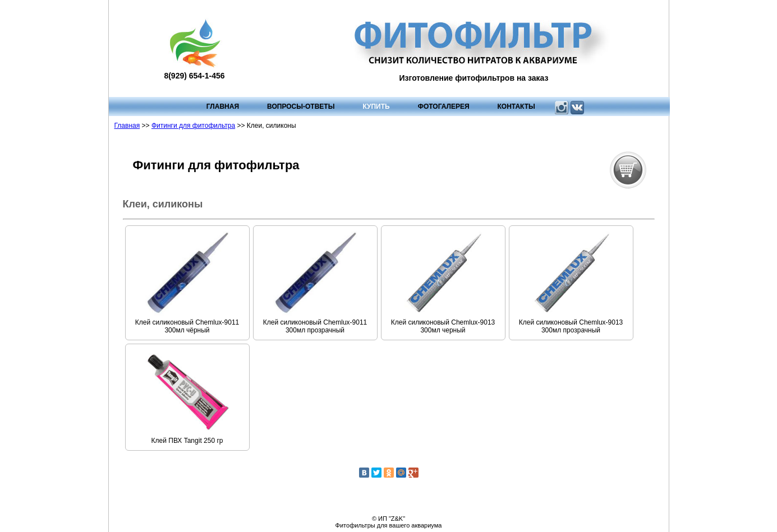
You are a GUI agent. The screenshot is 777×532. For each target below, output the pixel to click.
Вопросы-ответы (301, 107)
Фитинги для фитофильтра (193, 126)
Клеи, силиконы (163, 204)
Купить (376, 107)
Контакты (516, 107)
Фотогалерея (444, 107)
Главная (223, 107)
